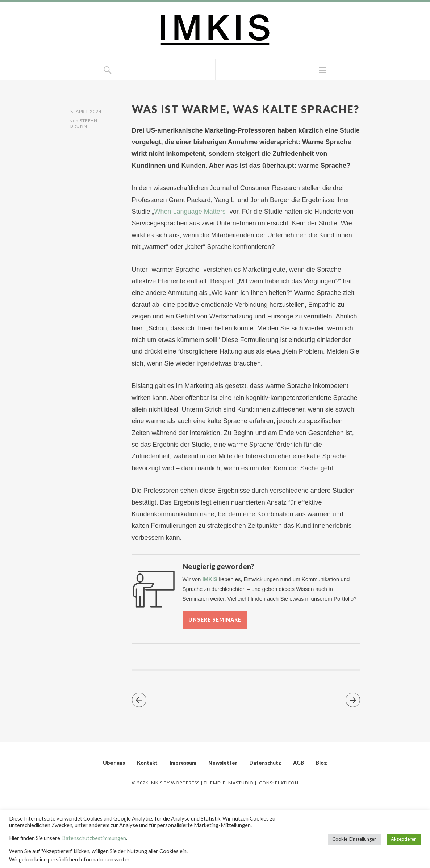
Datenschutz (265, 763)
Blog (322, 763)
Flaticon (287, 783)
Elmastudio (238, 783)
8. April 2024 (86, 111)
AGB (299, 763)
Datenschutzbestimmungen (94, 838)
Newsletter (223, 763)
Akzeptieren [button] (404, 839)
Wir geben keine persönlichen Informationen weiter (69, 859)
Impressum (183, 763)
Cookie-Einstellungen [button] (354, 839)
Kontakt (147, 763)
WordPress (185, 783)
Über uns (114, 763)
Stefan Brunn (84, 123)
